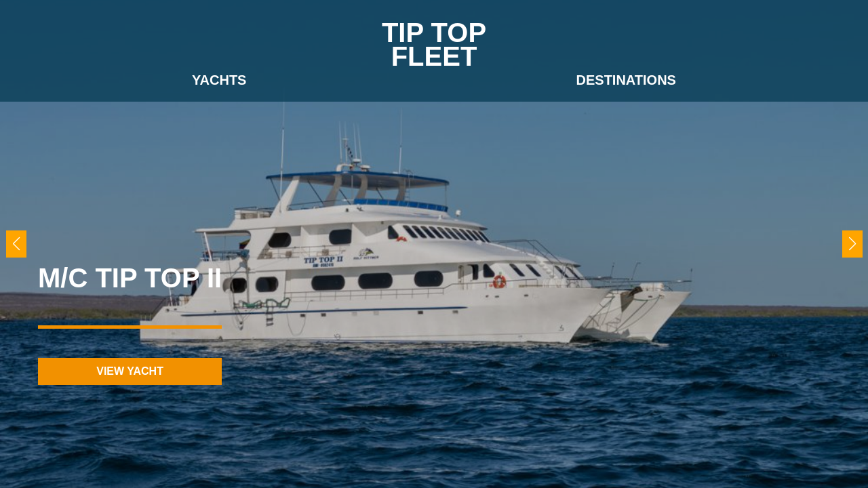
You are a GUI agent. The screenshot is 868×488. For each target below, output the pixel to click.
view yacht (130, 371)
